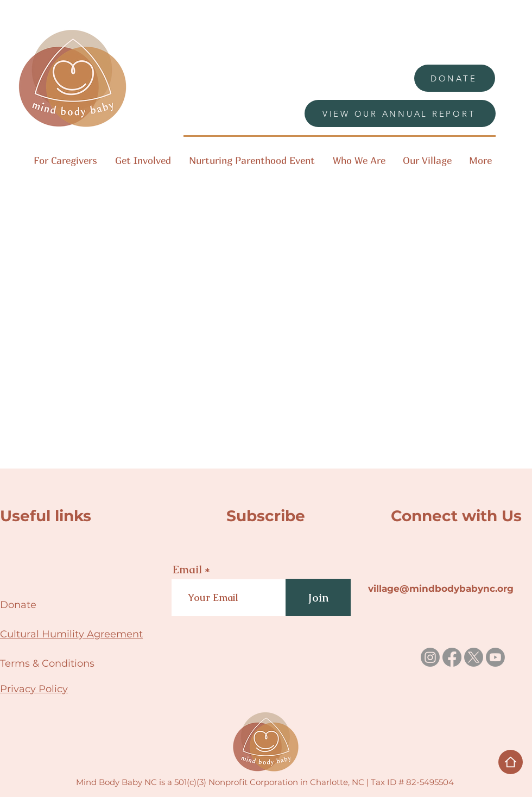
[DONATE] (455, 78)
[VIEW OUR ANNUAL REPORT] (400, 113)
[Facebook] (452, 657)
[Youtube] (495, 657)
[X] (474, 657)
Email (187, 570)
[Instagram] (430, 657)
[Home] (511, 762)
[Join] (318, 597)
